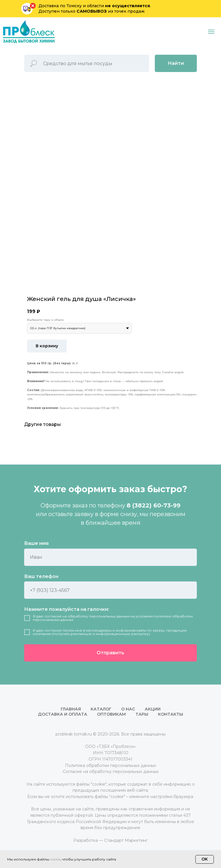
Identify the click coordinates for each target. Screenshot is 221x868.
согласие (53, 616)
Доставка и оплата (63, 714)
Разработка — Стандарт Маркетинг (110, 840)
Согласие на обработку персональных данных (111, 772)
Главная (71, 709)
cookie (55, 859)
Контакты (170, 714)
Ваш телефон (41, 576)
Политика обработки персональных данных (110, 765)
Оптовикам (111, 714)
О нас (128, 709)
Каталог (101, 709)
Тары (142, 714)
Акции (153, 709)
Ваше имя (36, 543)
